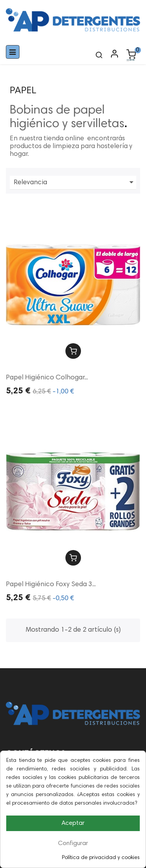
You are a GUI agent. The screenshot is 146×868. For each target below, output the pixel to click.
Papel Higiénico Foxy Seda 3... (51, 585)
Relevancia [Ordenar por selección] (75, 183)
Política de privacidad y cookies (101, 858)
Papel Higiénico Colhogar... (47, 378)
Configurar (73, 844)
